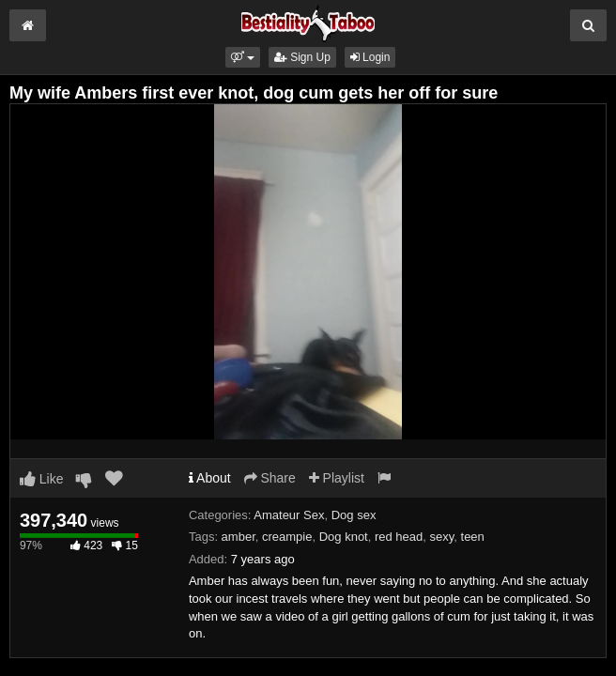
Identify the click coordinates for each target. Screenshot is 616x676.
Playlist (337, 478)
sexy (442, 537)
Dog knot (344, 537)
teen (473, 537)
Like (42, 479)
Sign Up (302, 57)
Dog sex (354, 515)
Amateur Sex (289, 515)
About (210, 478)
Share (270, 478)
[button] (243, 57)
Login (370, 57)
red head (399, 537)
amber (239, 537)
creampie (287, 537)
